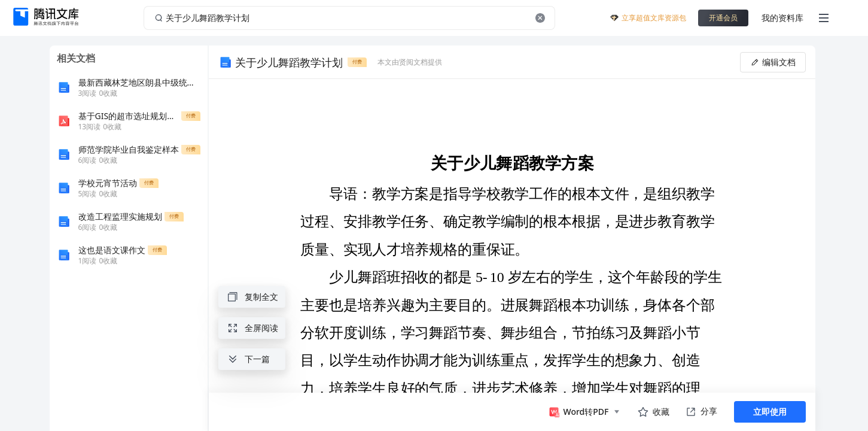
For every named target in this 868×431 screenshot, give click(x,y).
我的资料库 (782, 18)
